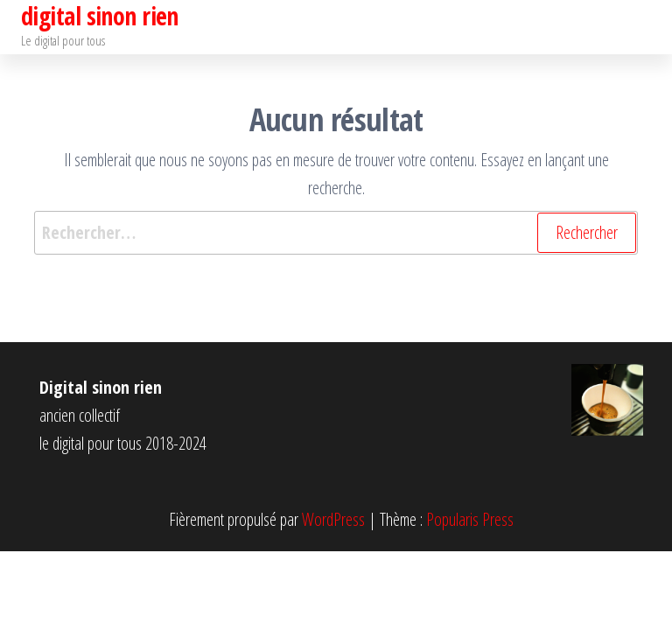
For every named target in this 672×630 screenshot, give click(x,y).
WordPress (333, 519)
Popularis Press (470, 519)
